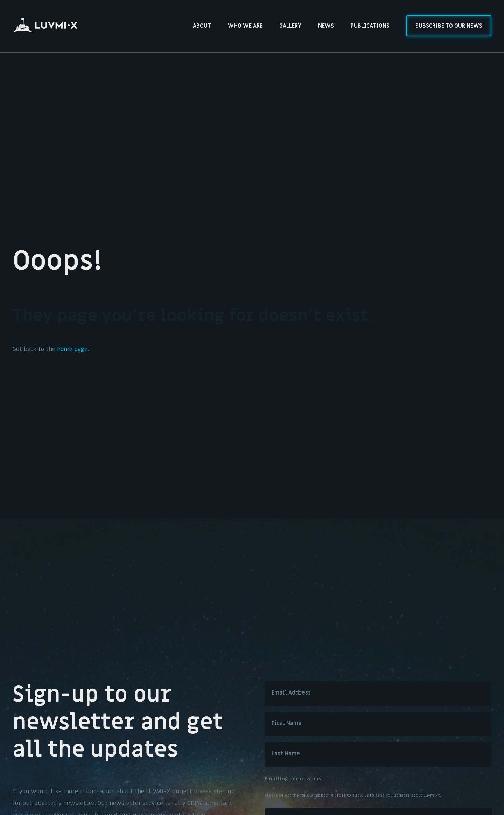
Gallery (290, 26)
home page (72, 349)
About (202, 26)
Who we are (245, 26)
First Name (287, 723)
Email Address (291, 693)
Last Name (286, 754)
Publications (370, 26)
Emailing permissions (293, 779)
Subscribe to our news (449, 26)
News (326, 26)
